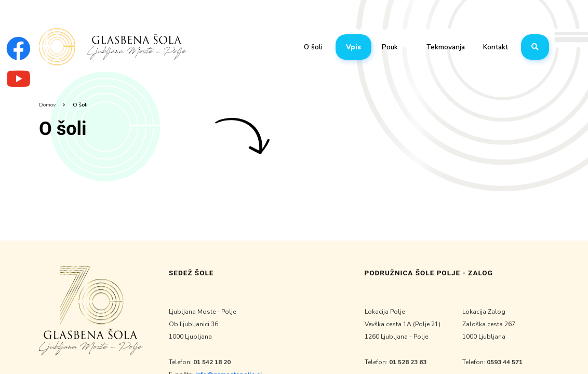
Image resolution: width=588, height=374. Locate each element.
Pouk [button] (390, 47)
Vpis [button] (353, 47)
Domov (47, 105)
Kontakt (496, 47)
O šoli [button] (313, 47)
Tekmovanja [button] (446, 47)
